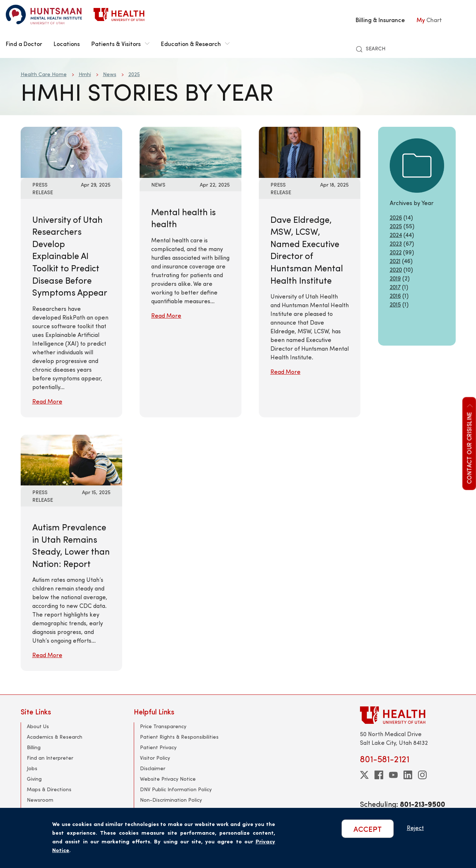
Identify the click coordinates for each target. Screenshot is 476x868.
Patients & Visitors (120, 43)
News (110, 74)
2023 (396, 243)
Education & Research (195, 43)
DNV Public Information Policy (176, 789)
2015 (395, 304)
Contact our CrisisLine (469, 443)
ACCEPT (368, 829)
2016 (395, 295)
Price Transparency (163, 726)
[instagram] (422, 775)
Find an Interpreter (50, 758)
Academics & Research (55, 737)
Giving (34, 779)
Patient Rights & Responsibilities (179, 737)
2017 (395, 287)
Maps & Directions (49, 789)
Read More (47, 401)
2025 (134, 74)
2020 (396, 269)
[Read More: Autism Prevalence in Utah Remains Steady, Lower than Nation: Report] (72, 459)
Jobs (32, 768)
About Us (38, 726)
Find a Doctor (24, 43)
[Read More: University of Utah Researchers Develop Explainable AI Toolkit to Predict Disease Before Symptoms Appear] (72, 151)
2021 (395, 261)
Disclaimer (153, 768)
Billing (34, 747)
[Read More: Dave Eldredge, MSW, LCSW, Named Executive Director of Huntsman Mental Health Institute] (310, 151)
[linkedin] (408, 775)
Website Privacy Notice (168, 779)
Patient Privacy (158, 747)
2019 (395, 278)
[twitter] (364, 775)
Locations (67, 43)
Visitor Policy (155, 758)
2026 (396, 217)
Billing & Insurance (380, 20)
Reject (415, 828)
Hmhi (85, 74)
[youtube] (393, 775)
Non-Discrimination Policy (171, 800)
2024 (396, 235)
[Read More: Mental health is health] (191, 151)
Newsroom (40, 800)
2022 (396, 252)
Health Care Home (44, 74)
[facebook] (379, 775)
